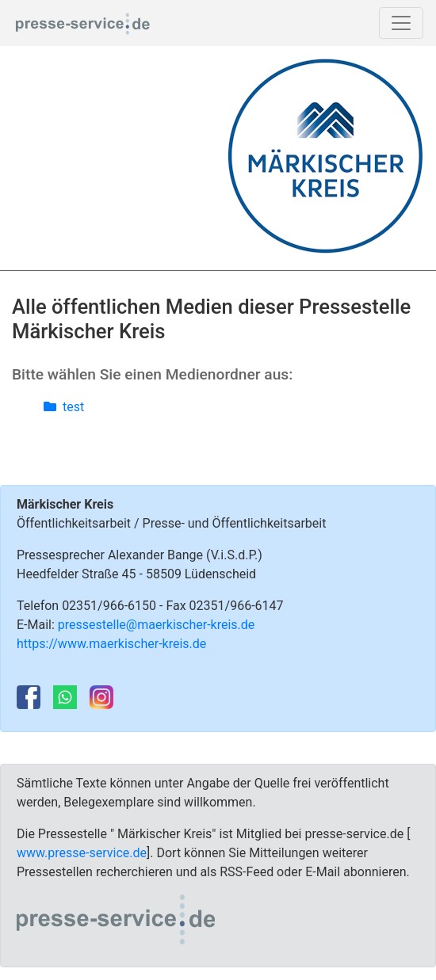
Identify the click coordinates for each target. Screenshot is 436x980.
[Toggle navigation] (401, 23)
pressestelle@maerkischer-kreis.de (157, 625)
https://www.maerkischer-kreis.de (111, 644)
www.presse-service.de (82, 853)
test (64, 407)
